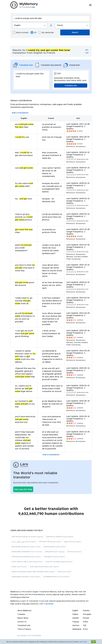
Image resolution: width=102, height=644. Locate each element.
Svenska (86, 610)
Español (76, 618)
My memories (46, 32)
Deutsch (76, 625)
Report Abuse (23, 618)
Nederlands (77, 629)
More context (21, 32)
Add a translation (20, 113)
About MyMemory (24, 610)
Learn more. (83, 642)
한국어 (85, 629)
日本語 (85, 622)
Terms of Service (24, 629)
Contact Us (22, 622)
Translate (21, 614)
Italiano (75, 614)
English (75, 610)
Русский (86, 618)
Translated (24, 625)
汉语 (85, 625)
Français (76, 622)
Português (87, 614)
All (33, 32)
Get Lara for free (23, 489)
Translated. (49, 604)
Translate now (71, 85)
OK (93, 642)
